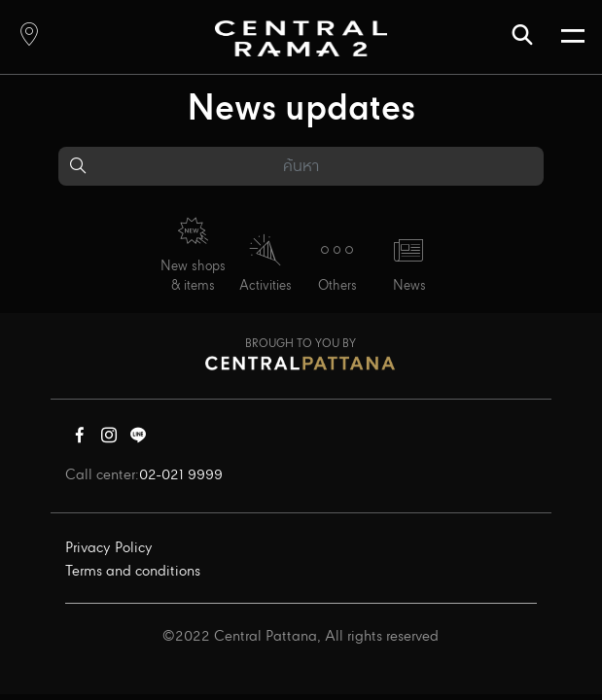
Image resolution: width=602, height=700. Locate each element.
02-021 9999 (181, 475)
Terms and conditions (133, 572)
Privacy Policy (109, 548)
